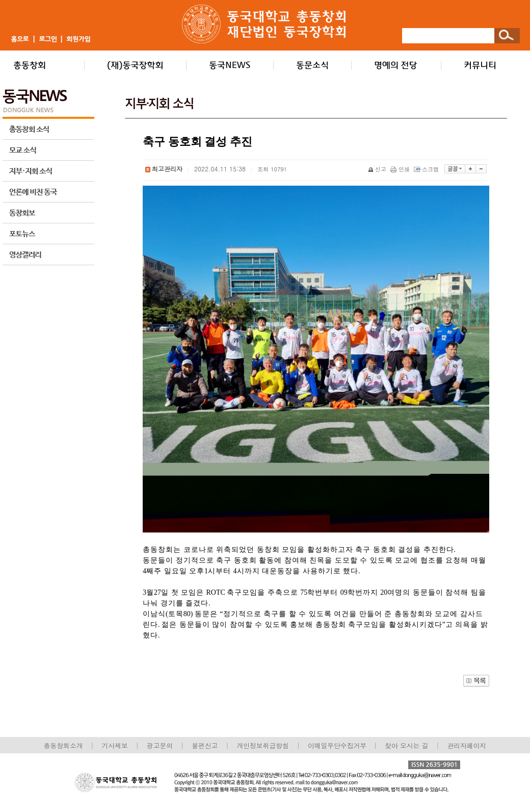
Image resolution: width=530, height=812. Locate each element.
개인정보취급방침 (262, 745)
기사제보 (115, 745)
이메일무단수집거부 (338, 745)
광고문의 (160, 745)
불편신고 (205, 745)
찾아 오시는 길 (406, 745)
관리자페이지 (467, 745)
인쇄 (401, 169)
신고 (378, 169)
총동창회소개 (63, 745)
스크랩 (427, 169)
